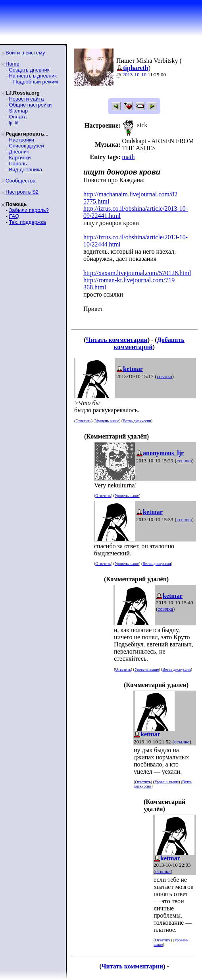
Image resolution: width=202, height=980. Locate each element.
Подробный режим (35, 82)
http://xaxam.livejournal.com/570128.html (137, 273)
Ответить (83, 421)
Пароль (18, 164)
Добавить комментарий (149, 343)
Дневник (19, 152)
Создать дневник (29, 70)
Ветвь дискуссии (137, 421)
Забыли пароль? (29, 210)
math (128, 157)
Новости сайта (26, 99)
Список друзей (26, 146)
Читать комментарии (117, 340)
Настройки (21, 140)
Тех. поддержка (27, 222)
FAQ (14, 216)
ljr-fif (14, 123)
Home (13, 64)
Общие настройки (30, 105)
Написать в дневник (33, 76)
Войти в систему (25, 53)
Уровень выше (107, 421)
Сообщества (21, 181)
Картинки (20, 158)
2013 (127, 75)
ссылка (164, 376)
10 (137, 75)
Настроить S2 (22, 192)
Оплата (18, 117)
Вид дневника (25, 170)
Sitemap (18, 111)
